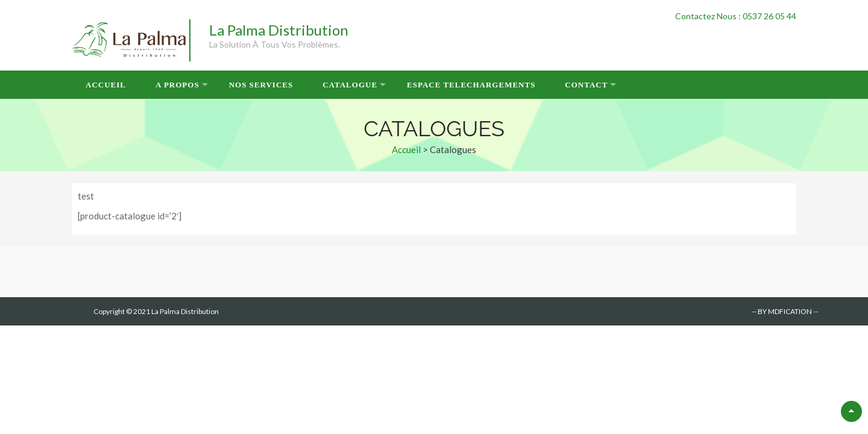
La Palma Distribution (279, 30)
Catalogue (350, 85)
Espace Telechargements (471, 85)
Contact (586, 85)
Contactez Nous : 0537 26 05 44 (736, 16)
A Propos (178, 85)
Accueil (106, 85)
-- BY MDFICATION (782, 311)
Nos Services (261, 85)
